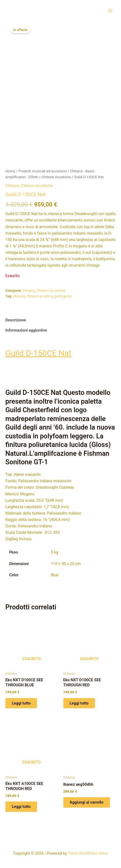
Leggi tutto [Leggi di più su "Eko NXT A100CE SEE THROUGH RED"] (21, 805)
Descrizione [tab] (16, 318)
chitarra (19, 294)
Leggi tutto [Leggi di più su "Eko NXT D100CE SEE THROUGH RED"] (79, 701)
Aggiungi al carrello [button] (87, 800)
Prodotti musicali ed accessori (42, 169)
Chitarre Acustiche (56, 175)
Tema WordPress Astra (88, 853)
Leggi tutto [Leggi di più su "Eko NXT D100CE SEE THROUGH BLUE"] (21, 701)
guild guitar (63, 294)
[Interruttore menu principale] (110, 10)
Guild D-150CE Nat (38, 351)
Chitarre (12, 184)
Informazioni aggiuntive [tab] (26, 328)
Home (10, 169)
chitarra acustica (40, 294)
